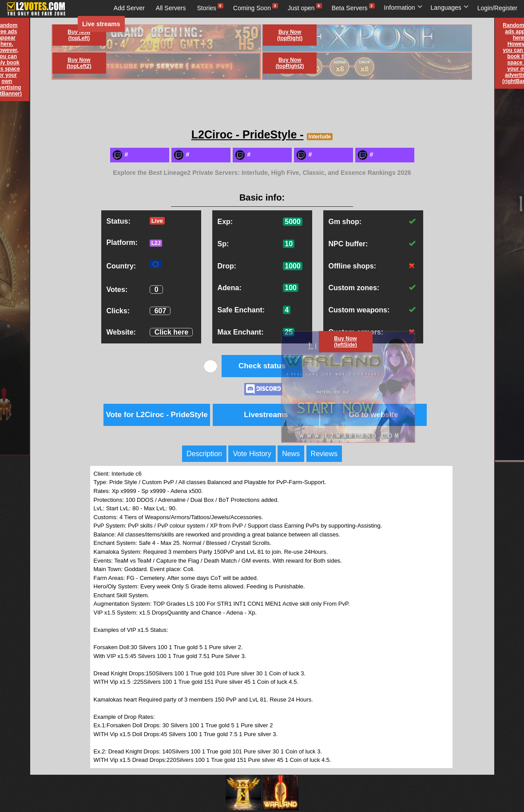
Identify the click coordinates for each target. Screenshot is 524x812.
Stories (207, 8)
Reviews (324, 454)
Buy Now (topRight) (290, 35)
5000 (293, 222)
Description (204, 454)
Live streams (101, 24)
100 (291, 288)
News (291, 454)
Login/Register (497, 8)
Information (403, 8)
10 (289, 244)
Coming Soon (252, 8)
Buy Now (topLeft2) (79, 63)
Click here (171, 332)
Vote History (252, 454)
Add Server (129, 8)
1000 (293, 266)
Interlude (320, 137)
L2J (156, 243)
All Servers (171, 8)
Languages (450, 8)
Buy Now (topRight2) (290, 63)
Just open (301, 8)
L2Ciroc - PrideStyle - (248, 134)
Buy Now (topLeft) (79, 35)
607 (161, 311)
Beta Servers (350, 8)
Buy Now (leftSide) (345, 342)
